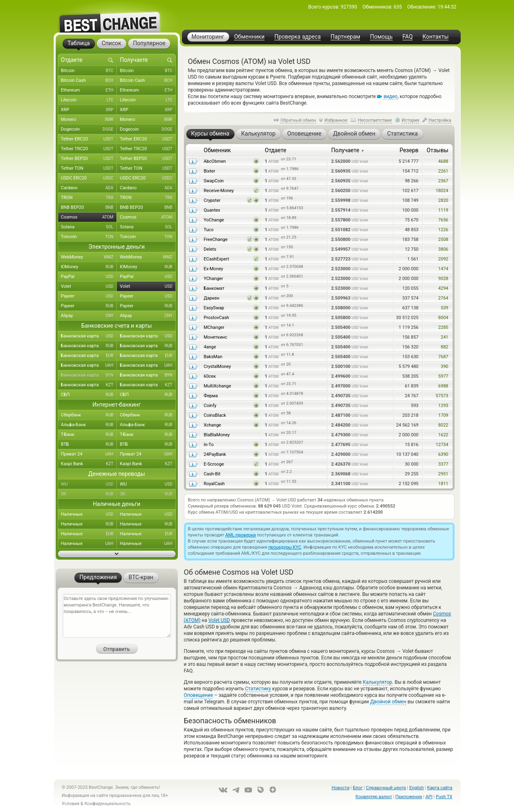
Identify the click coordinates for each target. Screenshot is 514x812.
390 (445, 367)
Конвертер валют (374, 797)
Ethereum (89, 90)
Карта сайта (440, 788)
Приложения (409, 797)
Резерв (409, 150)
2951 (443, 474)
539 (445, 308)
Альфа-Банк (89, 425)
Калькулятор (377, 682)
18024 (442, 191)
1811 (443, 484)
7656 (443, 220)
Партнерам (345, 37)
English (417, 788)
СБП (89, 395)
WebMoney (89, 257)
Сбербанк (89, 415)
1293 (443, 406)
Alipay (89, 316)
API (429, 797)
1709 (443, 415)
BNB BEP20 (89, 208)
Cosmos (89, 217)
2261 (443, 171)
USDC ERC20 (89, 178)
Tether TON (89, 169)
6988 (443, 386)
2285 (443, 327)
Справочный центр (386, 788)
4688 (443, 161)
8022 (443, 425)
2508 (443, 240)
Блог (358, 788)
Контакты (435, 37)
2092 (443, 259)
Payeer (89, 296)
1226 (443, 230)
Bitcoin (89, 71)
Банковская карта (89, 336)
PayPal (89, 277)
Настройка (440, 120)
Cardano (89, 188)
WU (89, 484)
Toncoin (89, 237)
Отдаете (276, 150)
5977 (443, 376)
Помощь (381, 37)
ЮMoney (89, 267)
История (411, 120)
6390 (443, 454)
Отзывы (437, 150)
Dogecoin (89, 129)
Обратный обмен (298, 120)
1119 (443, 210)
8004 (443, 318)
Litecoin (89, 100)
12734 (442, 445)
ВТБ (89, 444)
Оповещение (199, 695)
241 (445, 337)
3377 (443, 464)
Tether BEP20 (89, 159)
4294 (443, 288)
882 (445, 347)
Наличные (89, 514)
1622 (443, 435)
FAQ (408, 37)
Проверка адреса (297, 37)
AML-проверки (241, 535)
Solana (89, 227)
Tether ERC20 (89, 139)
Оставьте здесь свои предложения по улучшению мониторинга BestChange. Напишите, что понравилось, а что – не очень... (117, 616)
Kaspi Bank (89, 464)
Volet (89, 287)
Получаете (348, 150)
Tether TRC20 (89, 149)
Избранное (336, 120)
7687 (443, 357)
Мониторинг (208, 37)
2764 (443, 298)
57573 (442, 396)
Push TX (444, 797)
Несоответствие (375, 120)
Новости (341, 788)
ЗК (89, 494)
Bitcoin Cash (89, 81)
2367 (443, 181)
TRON (89, 198)
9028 (443, 279)
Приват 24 (89, 454)
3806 (443, 249)
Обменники (249, 37)
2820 (443, 200)
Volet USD (219, 620)
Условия (71, 804)
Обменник (218, 150)
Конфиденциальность (107, 804)
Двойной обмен (388, 702)
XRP (89, 110)
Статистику (258, 689)
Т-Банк (89, 435)
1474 (443, 269)
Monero (89, 120)
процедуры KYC (285, 547)
